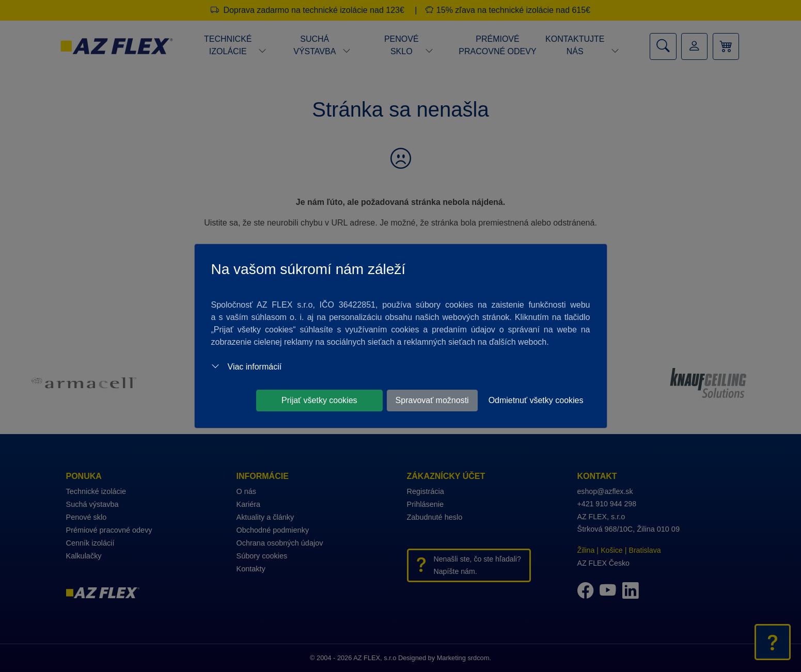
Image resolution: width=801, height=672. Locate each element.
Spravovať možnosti (432, 400)
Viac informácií (247, 367)
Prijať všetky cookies (319, 400)
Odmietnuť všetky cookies (536, 400)
